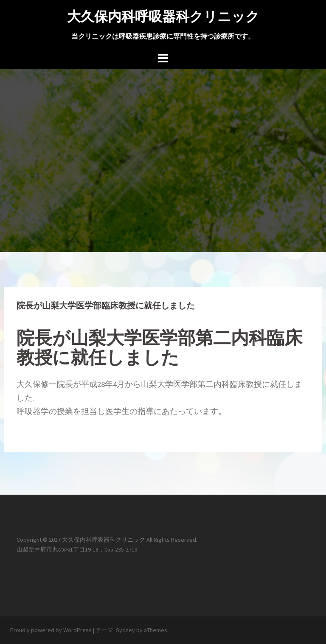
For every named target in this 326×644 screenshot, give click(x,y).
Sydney (125, 630)
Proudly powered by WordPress (51, 630)
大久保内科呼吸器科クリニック (163, 16)
